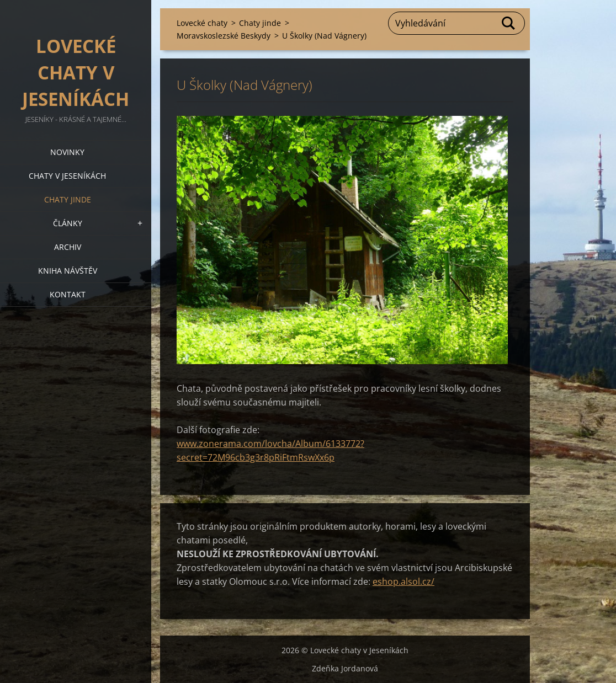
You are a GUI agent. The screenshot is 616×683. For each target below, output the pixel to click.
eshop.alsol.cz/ (403, 581)
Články (68, 223)
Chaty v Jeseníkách (67, 176)
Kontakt (68, 294)
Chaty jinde (68, 199)
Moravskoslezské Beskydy (224, 36)
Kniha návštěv (68, 271)
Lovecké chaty (202, 23)
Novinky (67, 152)
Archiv (68, 247)
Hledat (509, 23)
